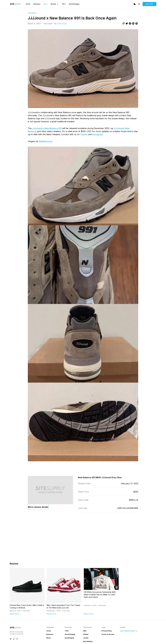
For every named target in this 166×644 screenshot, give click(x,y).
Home (28, 4)
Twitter (84, 134)
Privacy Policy (107, 631)
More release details (38, 507)
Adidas (86, 634)
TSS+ (64, 4)
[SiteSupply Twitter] (11, 639)
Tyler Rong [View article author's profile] (62, 24)
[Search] (139, 4)
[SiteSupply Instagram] (17, 639)
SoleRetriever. (46, 141)
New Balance (88, 641)
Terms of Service (108, 634)
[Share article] (123, 23)
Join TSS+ (149, 4)
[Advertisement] (83, 535)
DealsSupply (69, 638)
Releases (37, 4)
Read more (15, 614)
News (46, 4)
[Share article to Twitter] (127, 23)
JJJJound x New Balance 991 (47, 128)
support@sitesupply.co (129, 631)
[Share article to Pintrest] (137, 23)
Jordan (86, 638)
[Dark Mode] (135, 4)
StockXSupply (74, 4)
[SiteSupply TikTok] (14, 639)
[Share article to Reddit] (133, 23)
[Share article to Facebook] (130, 23)
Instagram (97, 134)
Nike (85, 631)
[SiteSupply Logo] (15, 4)
